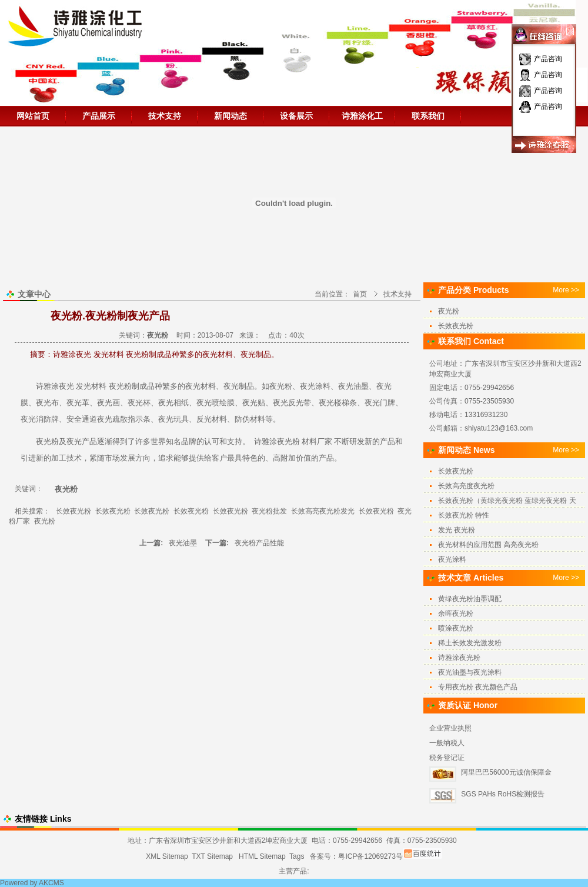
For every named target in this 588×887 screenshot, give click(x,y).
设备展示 (296, 116)
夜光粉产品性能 (259, 543)
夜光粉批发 (269, 511)
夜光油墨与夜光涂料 (470, 672)
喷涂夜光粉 (456, 628)
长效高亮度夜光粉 (466, 486)
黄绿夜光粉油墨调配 (470, 599)
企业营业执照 (450, 728)
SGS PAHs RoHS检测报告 (503, 794)
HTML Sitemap (262, 856)
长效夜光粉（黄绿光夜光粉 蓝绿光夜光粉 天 (507, 501)
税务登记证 (447, 758)
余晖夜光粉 (456, 613)
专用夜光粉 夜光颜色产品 (478, 687)
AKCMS (51, 883)
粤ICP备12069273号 (370, 856)
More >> (566, 290)
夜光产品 (82, 441)
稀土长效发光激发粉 (470, 643)
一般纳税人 (447, 743)
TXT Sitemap (212, 856)
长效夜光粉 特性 (464, 515)
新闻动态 (230, 116)
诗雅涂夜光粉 (277, 441)
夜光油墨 (184, 543)
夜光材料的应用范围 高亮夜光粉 (488, 545)
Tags (297, 856)
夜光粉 (120, 386)
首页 (360, 294)
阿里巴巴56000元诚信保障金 (506, 772)
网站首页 (33, 116)
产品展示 (99, 116)
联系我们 (428, 116)
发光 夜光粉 (457, 530)
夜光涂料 (315, 386)
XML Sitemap (167, 856)
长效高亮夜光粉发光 (323, 511)
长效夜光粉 (73, 511)
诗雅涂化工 (362, 116)
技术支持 (165, 116)
